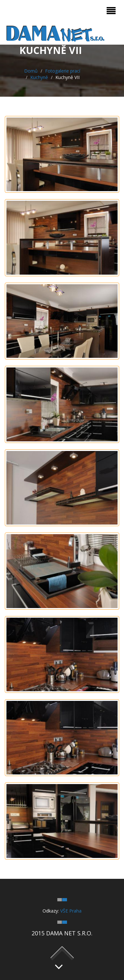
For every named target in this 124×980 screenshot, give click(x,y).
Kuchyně (39, 77)
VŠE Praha (71, 911)
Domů (31, 71)
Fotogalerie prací (63, 71)
